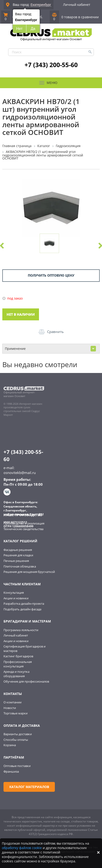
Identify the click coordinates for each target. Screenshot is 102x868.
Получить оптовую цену (51, 275)
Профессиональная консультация (18, 664)
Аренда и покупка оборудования (16, 674)
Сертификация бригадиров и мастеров (25, 649)
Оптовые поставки (17, 766)
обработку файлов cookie (22, 848)
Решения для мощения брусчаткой (29, 572)
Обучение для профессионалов (26, 681)
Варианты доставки (18, 734)
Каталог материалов (29, 787)
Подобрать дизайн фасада (22, 609)
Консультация (14, 593)
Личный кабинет (77, 5)
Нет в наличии (21, 314)
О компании (12, 702)
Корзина (10, 745)
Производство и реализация (24, 523)
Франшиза (11, 771)
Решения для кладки (18, 555)
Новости (10, 708)
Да (33, 29)
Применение (50, 349)
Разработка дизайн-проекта (24, 604)
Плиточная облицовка (20, 566)
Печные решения (16, 561)
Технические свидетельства (23, 529)
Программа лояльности (21, 630)
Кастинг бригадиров (18, 656)
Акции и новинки (16, 598)
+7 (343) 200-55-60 (51, 65)
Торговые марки (16, 713)
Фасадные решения (18, 550)
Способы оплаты (16, 740)
